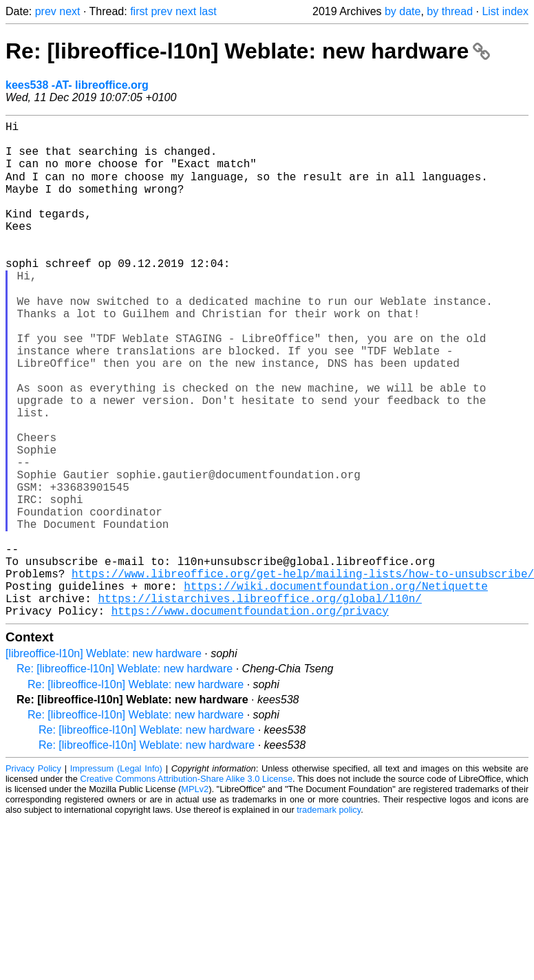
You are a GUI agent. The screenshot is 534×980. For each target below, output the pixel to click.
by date (403, 11)
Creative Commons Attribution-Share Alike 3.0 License (187, 887)
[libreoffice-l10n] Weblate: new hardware (104, 762)
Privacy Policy (33, 877)
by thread (450, 11)
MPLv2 (195, 898)
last (208, 11)
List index (505, 11)
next (70, 11)
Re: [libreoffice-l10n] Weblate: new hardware (248, 51)
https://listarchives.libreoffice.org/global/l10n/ (259, 704)
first (139, 11)
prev (46, 11)
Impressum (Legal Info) (116, 877)
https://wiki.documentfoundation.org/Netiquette (336, 689)
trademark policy (329, 918)
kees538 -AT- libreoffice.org (77, 85)
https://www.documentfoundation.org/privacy (250, 719)
